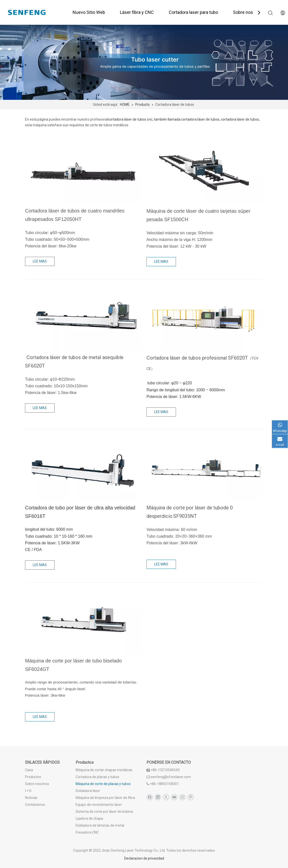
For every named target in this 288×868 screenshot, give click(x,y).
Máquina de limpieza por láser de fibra (105, 798)
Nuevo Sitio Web (89, 12)
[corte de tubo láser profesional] (144, 62)
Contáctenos (35, 805)
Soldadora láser (88, 791)
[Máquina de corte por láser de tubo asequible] (83, 318)
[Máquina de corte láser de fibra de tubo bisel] (83, 621)
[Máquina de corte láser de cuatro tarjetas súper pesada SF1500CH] (205, 171)
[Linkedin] (158, 797)
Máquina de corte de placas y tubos (103, 784)
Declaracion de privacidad (144, 858)
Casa (29, 770)
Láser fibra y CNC (137, 12)
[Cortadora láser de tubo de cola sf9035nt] (205, 468)
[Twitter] (166, 797)
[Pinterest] (190, 797)
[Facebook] (150, 797)
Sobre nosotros (248, 12)
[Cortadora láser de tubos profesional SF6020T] (205, 318)
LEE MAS (40, 261)
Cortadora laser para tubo (193, 12)
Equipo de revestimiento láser (99, 805)
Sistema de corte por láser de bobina (104, 812)
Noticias (31, 798)
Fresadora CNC (87, 832)
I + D (28, 791)
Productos (33, 777)
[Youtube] (174, 797)
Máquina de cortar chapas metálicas (104, 770)
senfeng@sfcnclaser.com (171, 777)
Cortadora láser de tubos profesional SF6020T (197, 358)
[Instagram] (182, 797)
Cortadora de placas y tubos (97, 777)
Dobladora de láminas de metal (100, 825)
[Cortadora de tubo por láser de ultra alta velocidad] (83, 468)
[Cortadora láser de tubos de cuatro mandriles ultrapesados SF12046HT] (83, 171)
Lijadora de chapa (89, 818)
